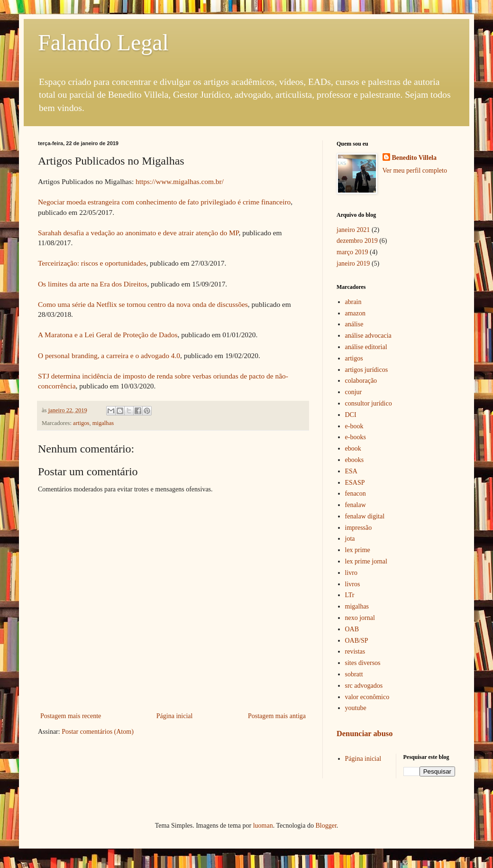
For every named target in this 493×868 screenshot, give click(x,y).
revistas (355, 651)
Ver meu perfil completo (415, 171)
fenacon (356, 494)
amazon (356, 313)
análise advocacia (368, 336)
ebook (353, 448)
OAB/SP (357, 641)
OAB (352, 629)
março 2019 (352, 252)
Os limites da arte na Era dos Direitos (92, 284)
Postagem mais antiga (277, 716)
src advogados (364, 686)
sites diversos (363, 663)
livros (353, 584)
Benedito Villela (415, 158)
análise (354, 324)
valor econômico (367, 697)
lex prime (358, 550)
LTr (350, 595)
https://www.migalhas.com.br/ (180, 181)
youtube (356, 708)
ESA (351, 471)
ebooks (355, 460)
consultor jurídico (369, 403)
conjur (354, 392)
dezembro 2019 (357, 241)
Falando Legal (103, 42)
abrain (353, 302)
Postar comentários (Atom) (98, 732)
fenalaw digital (365, 516)
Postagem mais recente (71, 716)
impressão (359, 528)
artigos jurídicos (367, 370)
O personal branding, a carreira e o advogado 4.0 (109, 356)
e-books (356, 437)
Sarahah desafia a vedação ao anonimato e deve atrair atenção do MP (138, 233)
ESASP (355, 483)
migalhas (103, 423)
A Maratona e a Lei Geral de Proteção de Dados (108, 335)
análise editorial (366, 347)
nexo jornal (360, 618)
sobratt (354, 674)
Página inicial (175, 716)
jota (350, 539)
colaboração (361, 381)
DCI (351, 415)
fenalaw (356, 505)
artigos (81, 423)
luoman (263, 826)
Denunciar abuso (365, 734)
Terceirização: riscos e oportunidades (92, 263)
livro (351, 573)
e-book (354, 426)
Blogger (326, 826)
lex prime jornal (366, 561)
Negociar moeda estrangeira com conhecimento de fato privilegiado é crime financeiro (164, 202)
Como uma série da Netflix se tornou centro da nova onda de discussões (143, 304)
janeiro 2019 (353, 263)
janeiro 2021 (353, 230)
